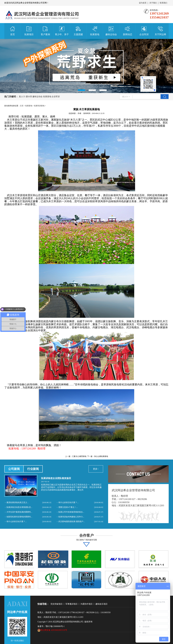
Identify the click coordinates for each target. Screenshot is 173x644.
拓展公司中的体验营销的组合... (71, 512)
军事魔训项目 (72, 604)
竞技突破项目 (57, 604)
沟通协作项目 (86, 604)
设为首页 (143, 3)
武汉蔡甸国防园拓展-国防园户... (72, 521)
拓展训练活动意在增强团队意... (19, 507)
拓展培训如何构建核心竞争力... (71, 517)
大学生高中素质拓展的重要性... (19, 512)
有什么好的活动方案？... (17, 521)
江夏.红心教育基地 (79, 456)
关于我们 (153, 3)
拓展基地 (29, 106)
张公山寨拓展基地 (101, 456)
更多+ (96, 469)
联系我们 (163, 3)
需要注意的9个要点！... (68, 507)
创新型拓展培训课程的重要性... (19, 517)
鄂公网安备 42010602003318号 (52, 630)
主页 (22, 106)
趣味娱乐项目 (101, 604)
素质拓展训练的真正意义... (18, 502)
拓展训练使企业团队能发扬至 (56, 478)
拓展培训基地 (39, 106)
